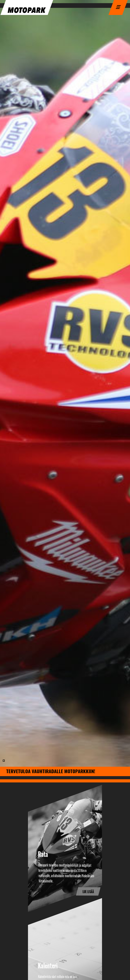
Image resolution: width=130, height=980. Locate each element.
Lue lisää (88, 892)
